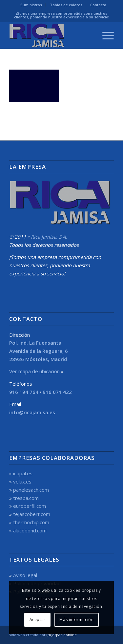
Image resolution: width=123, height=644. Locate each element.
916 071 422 (57, 392)
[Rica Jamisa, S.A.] (51, 35)
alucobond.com (30, 530)
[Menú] (105, 35)
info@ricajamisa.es (32, 412)
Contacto (98, 5)
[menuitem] (31, 5)
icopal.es (23, 473)
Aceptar (38, 620)
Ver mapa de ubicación (34, 371)
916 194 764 (24, 392)
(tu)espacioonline (62, 635)
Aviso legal (25, 575)
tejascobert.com (32, 514)
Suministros (31, 5)
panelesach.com (31, 490)
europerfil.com (30, 506)
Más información (76, 620)
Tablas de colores (66, 5)
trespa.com (26, 498)
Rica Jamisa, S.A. (49, 237)
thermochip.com (31, 522)
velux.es (22, 482)
